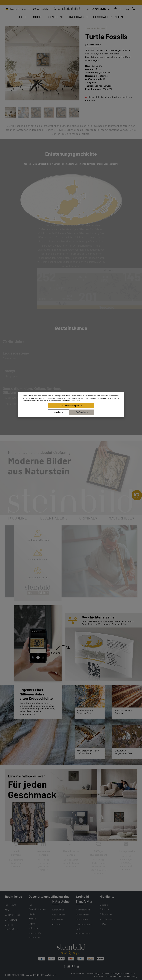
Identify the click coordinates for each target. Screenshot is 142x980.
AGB (7, 910)
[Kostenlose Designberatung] (95, 9)
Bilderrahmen (83, 915)
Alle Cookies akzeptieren (71, 406)
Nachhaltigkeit (83, 910)
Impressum (10, 905)
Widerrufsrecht (12, 915)
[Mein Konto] (128, 9)
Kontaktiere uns (78, 973)
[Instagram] (78, 967)
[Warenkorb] (134, 9)
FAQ (133, 973)
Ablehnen (59, 412)
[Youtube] (69, 967)
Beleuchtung (82, 920)
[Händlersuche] (115, 9)
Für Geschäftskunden (37, 907)
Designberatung (130, 976)
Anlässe (103, 924)
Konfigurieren (82, 412)
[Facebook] (64, 967)
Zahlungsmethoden (113, 976)
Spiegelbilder (106, 914)
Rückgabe (98, 976)
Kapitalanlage (59, 915)
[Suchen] (109, 9)
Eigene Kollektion (34, 926)
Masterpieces (93, 45)
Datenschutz (11, 920)
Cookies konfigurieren (12, 927)
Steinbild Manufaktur (84, 899)
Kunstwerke (58, 910)
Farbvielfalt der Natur (58, 922)
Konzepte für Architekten (35, 935)
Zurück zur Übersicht (96, 28)
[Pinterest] (74, 967)
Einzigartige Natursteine (61, 899)
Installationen (106, 919)
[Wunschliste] (121, 9)
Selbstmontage (93, 973)
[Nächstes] (76, 97)
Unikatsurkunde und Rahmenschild (84, 929)
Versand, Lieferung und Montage (116, 973)
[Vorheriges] (69, 97)
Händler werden (33, 916)
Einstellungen (75, 401)
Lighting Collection (105, 907)
